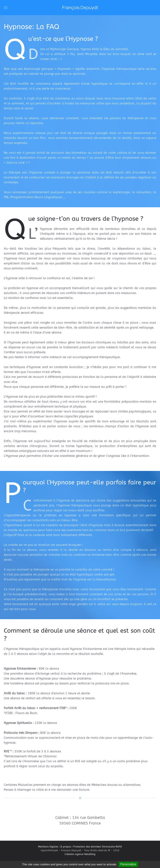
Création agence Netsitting (80, 859)
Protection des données (87, 849)
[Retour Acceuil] (80, 8)
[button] (6, 8)
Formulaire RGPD (112, 849)
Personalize (128, 864)
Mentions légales (48, 849)
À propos (66, 849)
